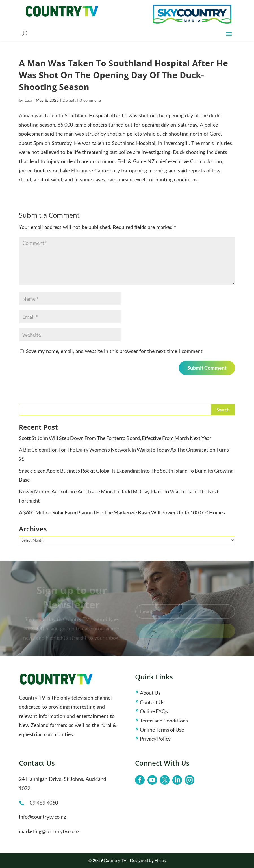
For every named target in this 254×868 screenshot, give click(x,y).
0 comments (91, 100)
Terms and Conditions (164, 721)
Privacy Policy (155, 739)
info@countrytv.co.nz (42, 817)
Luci (28, 100)
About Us (150, 693)
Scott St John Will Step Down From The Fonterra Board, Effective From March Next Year (115, 438)
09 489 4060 (44, 803)
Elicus (160, 860)
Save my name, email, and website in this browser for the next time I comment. (115, 351)
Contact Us (152, 702)
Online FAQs (154, 711)
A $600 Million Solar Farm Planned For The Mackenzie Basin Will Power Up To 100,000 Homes (122, 512)
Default (69, 100)
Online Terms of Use (162, 730)
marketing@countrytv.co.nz (49, 831)
